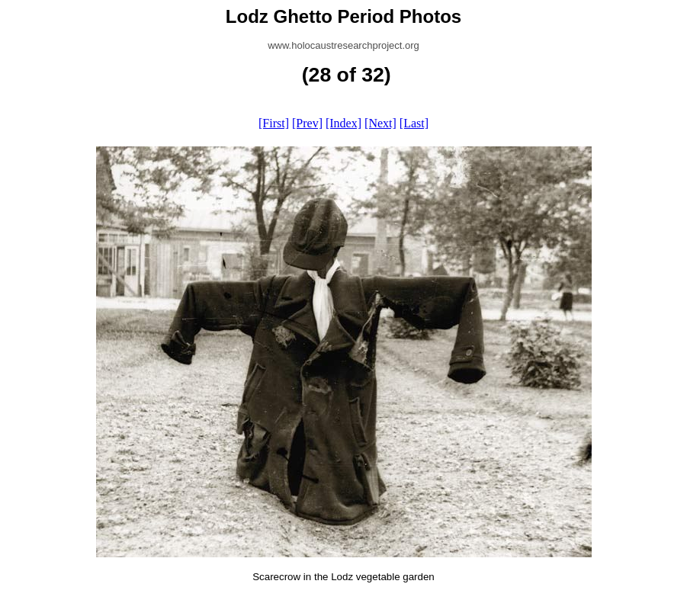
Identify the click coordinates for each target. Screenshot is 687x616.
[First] (274, 123)
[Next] (380, 123)
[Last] (414, 123)
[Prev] (307, 123)
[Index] (343, 123)
